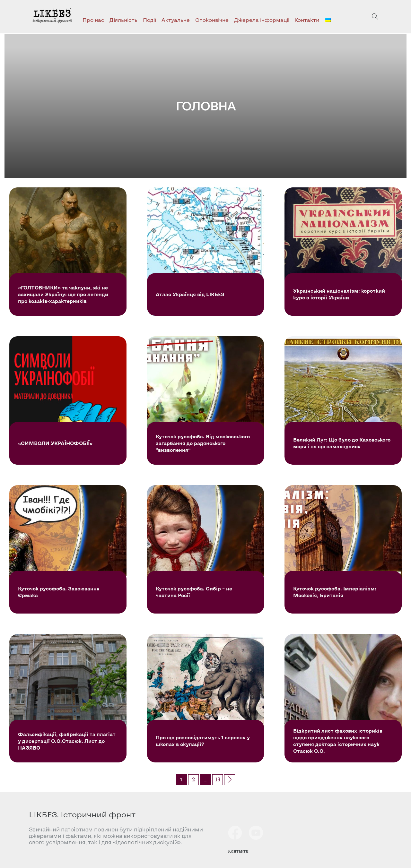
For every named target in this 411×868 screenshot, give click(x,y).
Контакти (307, 20)
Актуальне (176, 20)
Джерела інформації (262, 20)
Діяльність (123, 20)
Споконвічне (212, 20)
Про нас (93, 20)
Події (149, 20)
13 (218, 779)
